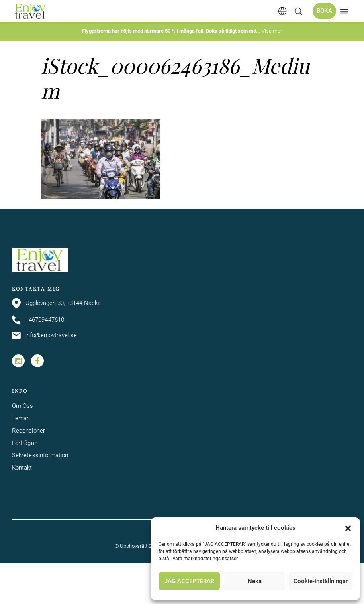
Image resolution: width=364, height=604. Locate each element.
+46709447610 (38, 320)
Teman (21, 418)
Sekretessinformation (40, 455)
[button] (348, 528)
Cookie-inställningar (321, 581)
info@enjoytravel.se (44, 336)
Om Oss (23, 406)
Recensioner (28, 431)
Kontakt (22, 468)
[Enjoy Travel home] (31, 11)
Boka (324, 11)
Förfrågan (25, 443)
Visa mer (272, 31)
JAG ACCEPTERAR (189, 581)
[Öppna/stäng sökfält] (298, 11)
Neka (255, 581)
